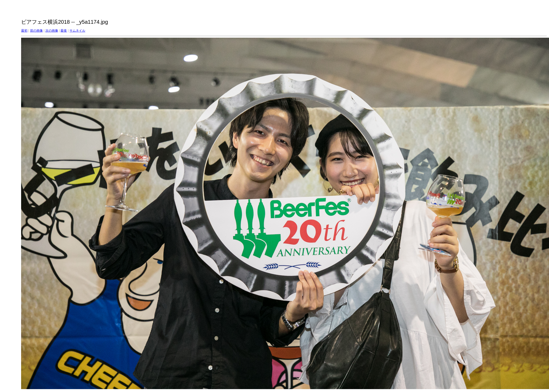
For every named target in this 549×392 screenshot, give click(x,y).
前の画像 (36, 31)
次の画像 (52, 31)
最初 (24, 31)
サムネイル (77, 31)
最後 (64, 31)
